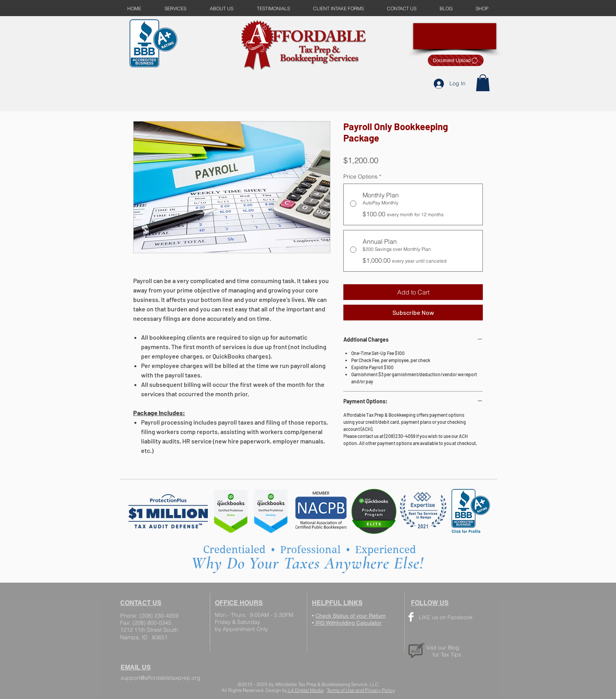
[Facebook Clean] (411, 617)
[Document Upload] (456, 60)
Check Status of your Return (351, 616)
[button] (483, 83)
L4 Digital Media (305, 690)
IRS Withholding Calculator (348, 623)
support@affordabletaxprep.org (160, 678)
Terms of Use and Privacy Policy (361, 690)
